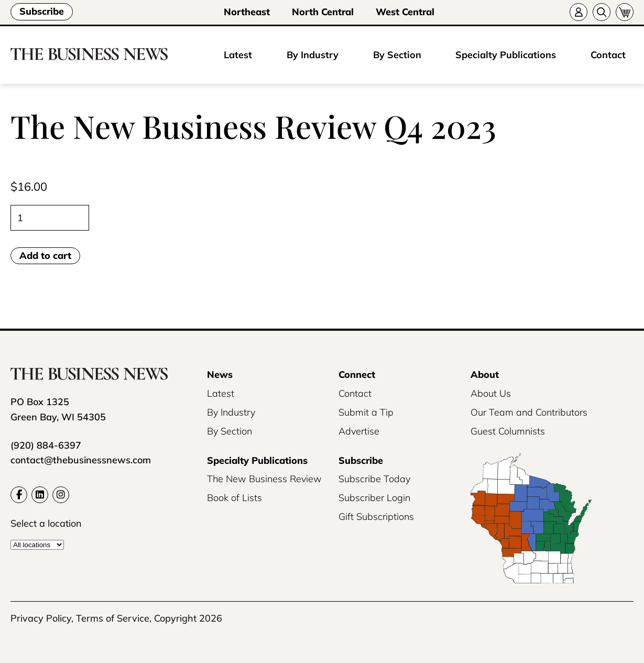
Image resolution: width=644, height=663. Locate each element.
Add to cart (45, 256)
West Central (405, 12)
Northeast (247, 12)
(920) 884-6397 (46, 445)
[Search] (602, 12)
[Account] (578, 12)
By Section (397, 55)
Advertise (359, 431)
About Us (491, 393)
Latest (238, 55)
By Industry (313, 55)
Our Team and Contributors (529, 412)
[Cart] (625, 12)
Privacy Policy (41, 618)
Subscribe (42, 11)
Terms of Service (113, 618)
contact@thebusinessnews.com (81, 460)
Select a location (46, 523)
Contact (608, 55)
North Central (323, 12)
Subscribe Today (374, 479)
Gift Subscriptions (376, 517)
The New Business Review (264, 479)
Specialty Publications (506, 55)
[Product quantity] (50, 218)
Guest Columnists (508, 431)
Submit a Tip (366, 412)
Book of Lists (234, 498)
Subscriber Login (374, 498)
